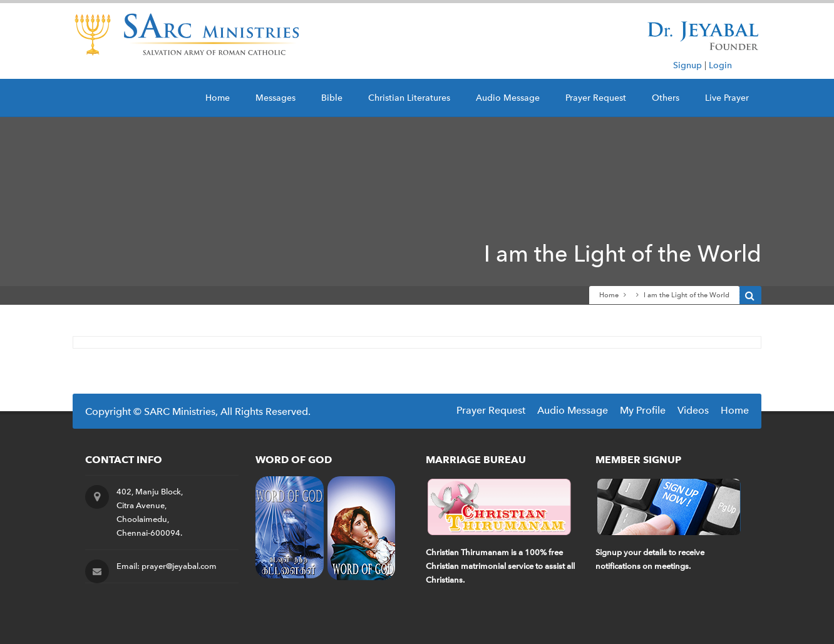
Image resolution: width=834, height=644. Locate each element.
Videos (693, 410)
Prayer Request (596, 98)
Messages (275, 98)
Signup (687, 65)
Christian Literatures (409, 98)
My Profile (643, 410)
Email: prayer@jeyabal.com (167, 566)
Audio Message (508, 98)
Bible (332, 98)
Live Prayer (727, 98)
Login (720, 65)
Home (218, 98)
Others (666, 98)
